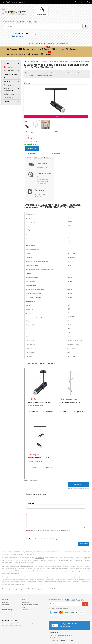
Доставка (58, 49)
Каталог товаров (28, 49)
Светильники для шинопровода (69, 61)
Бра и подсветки (9, 71)
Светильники (8, 67)
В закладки (32, 153)
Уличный (67, 599)
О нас (3, 2)
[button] (90, 2)
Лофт (24, 21)
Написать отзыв (49, 158)
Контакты (71, 49)
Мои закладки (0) (62, 43)
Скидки (45, 48)
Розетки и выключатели (8, 90)
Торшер (30, 21)
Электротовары (9, 98)
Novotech (40, 132)
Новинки (46, 54)
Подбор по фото (11, 2)
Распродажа (6, 599)
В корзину (32, 149)
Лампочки (7, 101)
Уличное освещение (11, 78)
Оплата (24, 599)
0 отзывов (54, 73)
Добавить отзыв (79, 484)
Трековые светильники (49, 61)
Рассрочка (22, 2)
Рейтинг (30, 539)
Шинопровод (76, 599)
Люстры (6, 63)
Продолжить (84, 543)
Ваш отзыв (31, 515)
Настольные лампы (10, 74)
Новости (33, 54)
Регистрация (79, 2)
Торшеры (7, 81)
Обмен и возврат (8, 610)
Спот (35, 21)
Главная (12, 49)
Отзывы (30, 75)
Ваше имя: (31, 503)
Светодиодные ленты (11, 85)
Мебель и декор (10, 94)
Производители (16, 54)
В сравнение (56, 153)
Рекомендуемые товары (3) (45, 75)
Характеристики (83, 73)
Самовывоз (25, 602)
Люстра (19, 21)
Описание (71, 73)
